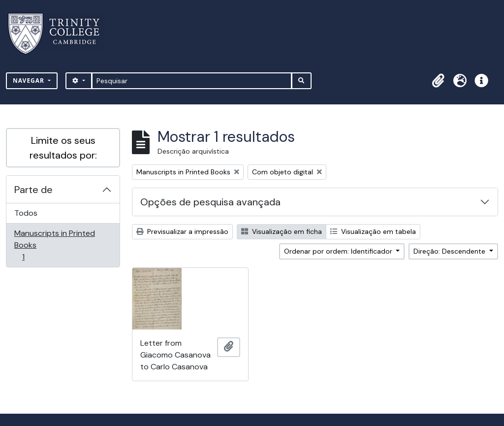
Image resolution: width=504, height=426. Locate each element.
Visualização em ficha (282, 231)
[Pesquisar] (192, 81)
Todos (26, 213)
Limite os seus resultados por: (63, 148)
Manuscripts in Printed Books (54, 245)
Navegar (30, 81)
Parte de (33, 190)
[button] (438, 81)
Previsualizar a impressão (182, 231)
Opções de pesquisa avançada (210, 202)
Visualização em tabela (373, 231)
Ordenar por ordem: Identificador (339, 251)
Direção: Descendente (450, 251)
